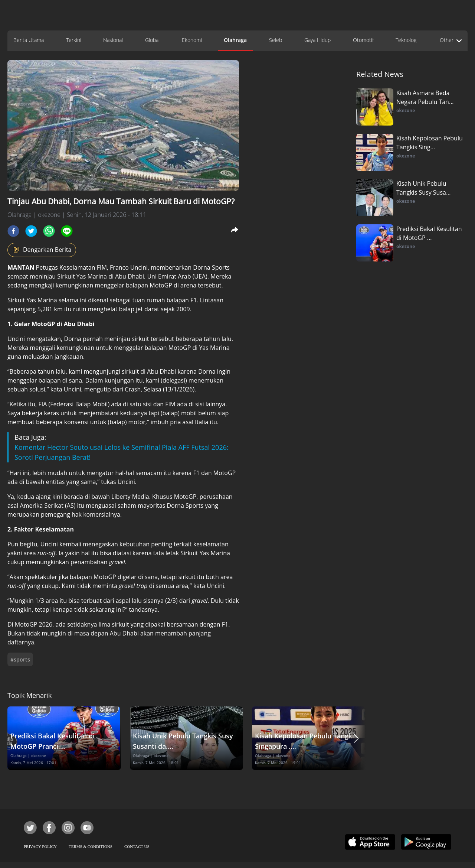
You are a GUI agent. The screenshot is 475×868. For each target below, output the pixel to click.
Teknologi (407, 40)
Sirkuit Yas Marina (82, 276)
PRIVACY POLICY (40, 846)
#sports (20, 659)
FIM (102, 267)
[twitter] (31, 231)
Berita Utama (29, 40)
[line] (67, 231)
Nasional (113, 40)
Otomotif (363, 40)
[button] (356, 738)
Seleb (276, 40)
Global (152, 40)
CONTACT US (137, 846)
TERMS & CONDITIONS (91, 846)
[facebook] (13, 231)
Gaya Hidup (317, 40)
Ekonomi (192, 40)
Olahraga (235, 40)
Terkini (74, 40)
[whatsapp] (49, 231)
